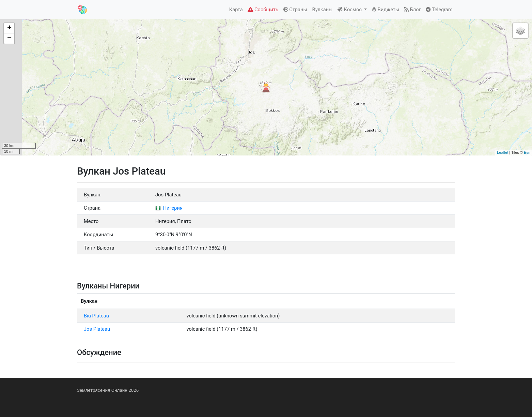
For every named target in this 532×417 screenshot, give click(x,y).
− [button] (9, 39)
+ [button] (9, 28)
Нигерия (169, 208)
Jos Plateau (97, 329)
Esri (527, 152)
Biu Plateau (96, 316)
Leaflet (503, 152)
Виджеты (386, 10)
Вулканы (323, 10)
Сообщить (263, 10)
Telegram (439, 10)
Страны (295, 10)
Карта (236, 10)
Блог (413, 10)
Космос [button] (350, 10)
